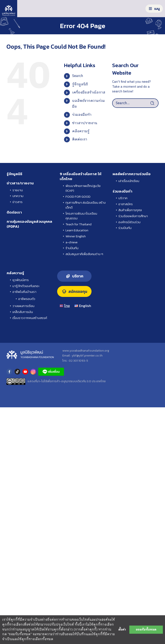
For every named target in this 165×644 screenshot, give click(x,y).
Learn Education (77, 230)
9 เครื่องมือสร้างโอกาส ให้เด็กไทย (81, 176)
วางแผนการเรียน (23, 306)
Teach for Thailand (79, 224)
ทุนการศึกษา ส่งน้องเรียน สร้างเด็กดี (86, 205)
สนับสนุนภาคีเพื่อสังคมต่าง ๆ (84, 254)
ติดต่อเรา (80, 139)
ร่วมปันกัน (125, 228)
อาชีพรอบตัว (27, 299)
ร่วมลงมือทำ (82, 115)
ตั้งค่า (122, 630)
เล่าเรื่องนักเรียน (129, 181)
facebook (9, 372)
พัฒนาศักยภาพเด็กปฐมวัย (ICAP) (83, 188)
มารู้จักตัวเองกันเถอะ (26, 286)
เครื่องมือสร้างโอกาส (89, 93)
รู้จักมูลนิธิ (80, 84)
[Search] (154, 103)
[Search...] (135, 103)
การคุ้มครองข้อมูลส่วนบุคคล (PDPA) (29, 224)
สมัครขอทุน (78, 292)
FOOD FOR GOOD (78, 197)
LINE (51, 372)
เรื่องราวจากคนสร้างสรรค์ (30, 318)
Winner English (76, 236)
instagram (33, 372)
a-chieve (72, 242)
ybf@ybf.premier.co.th (87, 356)
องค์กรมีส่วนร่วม (129, 222)
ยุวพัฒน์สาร (21, 280)
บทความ (18, 196)
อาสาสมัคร (126, 204)
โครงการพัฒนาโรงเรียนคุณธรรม (81, 216)
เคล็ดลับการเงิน (23, 312)
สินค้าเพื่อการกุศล (130, 210)
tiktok (17, 372)
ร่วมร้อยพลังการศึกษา (133, 216)
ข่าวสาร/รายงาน (85, 123)
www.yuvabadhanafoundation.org (86, 351)
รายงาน (18, 190)
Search (78, 76)
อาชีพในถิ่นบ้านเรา (24, 292)
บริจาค (123, 198)
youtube (25, 372)
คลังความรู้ (81, 131)
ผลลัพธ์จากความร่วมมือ (132, 174)
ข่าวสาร (18, 202)
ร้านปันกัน (72, 248)
